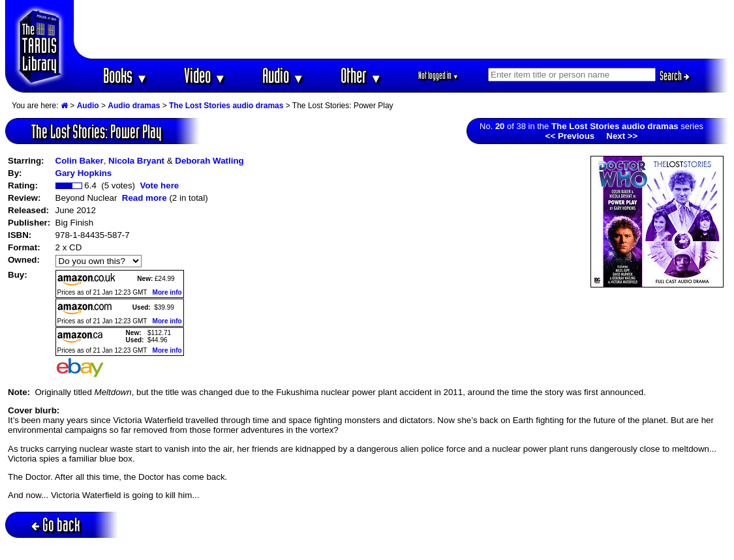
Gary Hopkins (84, 173)
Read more (145, 198)
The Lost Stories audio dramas (226, 106)
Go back (56, 524)
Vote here (159, 185)
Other (361, 75)
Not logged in (439, 75)
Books (126, 75)
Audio (283, 75)
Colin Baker (80, 161)
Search (675, 76)
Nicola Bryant (136, 161)
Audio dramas (134, 106)
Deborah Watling (209, 161)
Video (205, 75)
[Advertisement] (401, 29)
